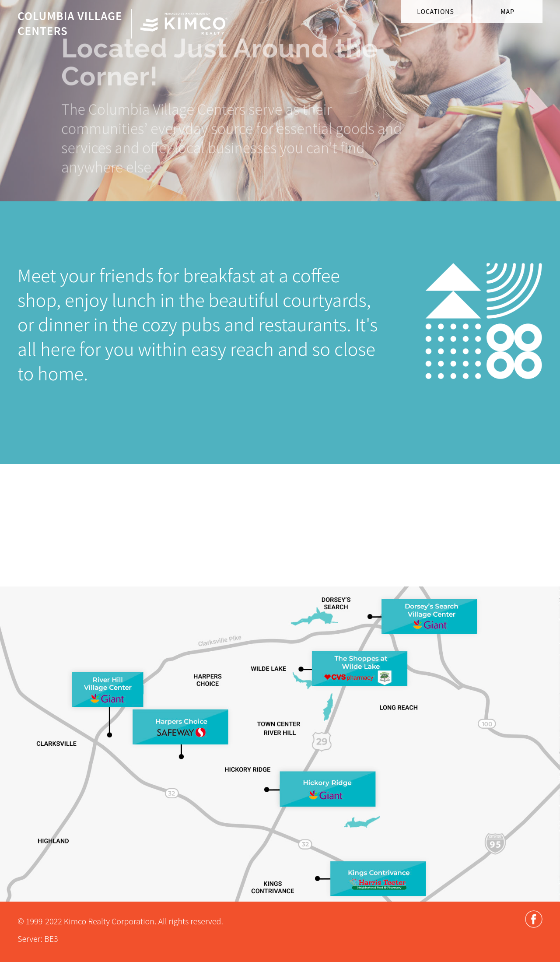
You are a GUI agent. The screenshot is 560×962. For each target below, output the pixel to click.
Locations (435, 11)
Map (507, 11)
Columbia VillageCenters (70, 23)
